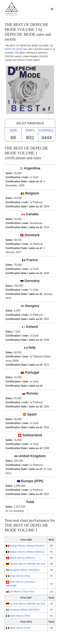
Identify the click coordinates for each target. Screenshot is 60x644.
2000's (30, 130)
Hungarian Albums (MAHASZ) (25, 570)
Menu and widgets (52, 12)
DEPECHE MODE (14, 49)
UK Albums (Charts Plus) (22, 592)
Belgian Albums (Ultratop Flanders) (27, 546)
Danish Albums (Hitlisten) (22, 558)
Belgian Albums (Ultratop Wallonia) (27, 552)
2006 (13, 130)
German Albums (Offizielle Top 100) (27, 564)
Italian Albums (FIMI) (20, 576)
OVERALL (46, 130)
